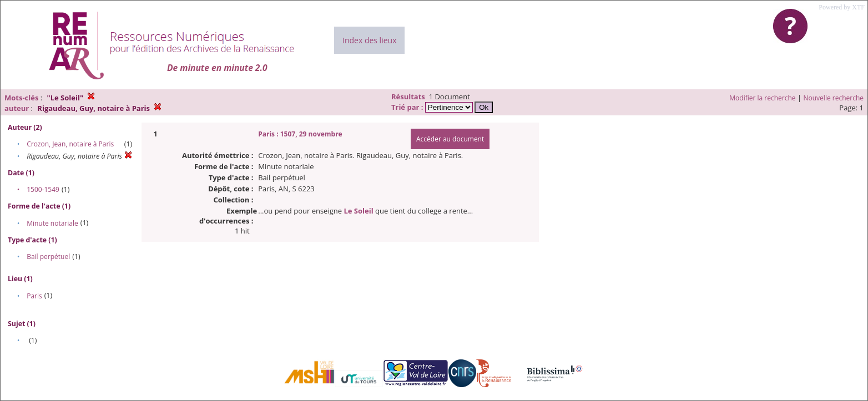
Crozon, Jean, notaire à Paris (70, 144)
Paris (34, 296)
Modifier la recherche (762, 98)
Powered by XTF (842, 7)
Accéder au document (450, 139)
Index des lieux (369, 40)
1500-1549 (43, 189)
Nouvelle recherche (834, 98)
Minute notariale (52, 223)
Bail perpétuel (48, 257)
